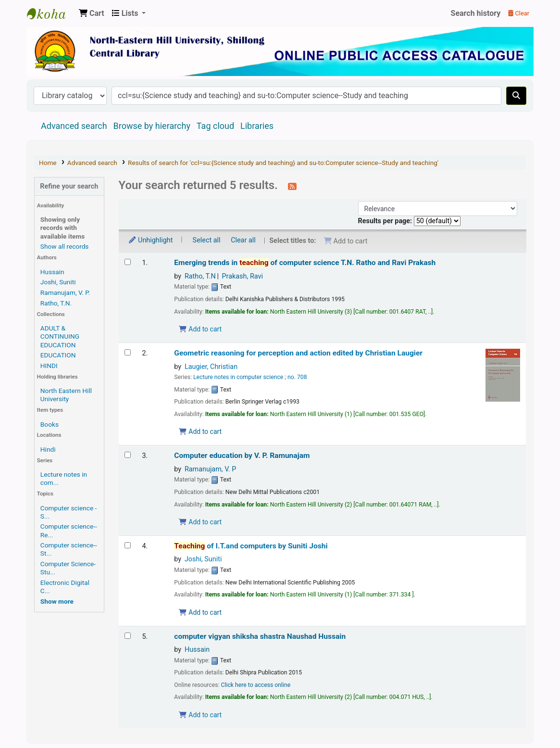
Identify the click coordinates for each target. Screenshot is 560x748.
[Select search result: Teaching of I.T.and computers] (128, 545)
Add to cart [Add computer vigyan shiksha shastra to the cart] (200, 715)
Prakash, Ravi (243, 276)
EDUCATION (58, 355)
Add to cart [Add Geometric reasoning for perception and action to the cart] (200, 431)
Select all (207, 240)
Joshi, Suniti (58, 282)
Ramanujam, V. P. (65, 292)
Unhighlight (150, 240)
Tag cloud (215, 126)
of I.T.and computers (251, 546)
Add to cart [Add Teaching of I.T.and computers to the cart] (200, 612)
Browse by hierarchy (152, 126)
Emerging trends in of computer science (305, 263)
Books (50, 424)
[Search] (516, 96)
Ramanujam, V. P (210, 469)
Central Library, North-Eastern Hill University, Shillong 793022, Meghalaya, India (51, 13)
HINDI (49, 366)
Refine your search (69, 186)
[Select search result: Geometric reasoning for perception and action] (128, 352)
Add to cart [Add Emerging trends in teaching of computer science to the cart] (200, 329)
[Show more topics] (57, 601)
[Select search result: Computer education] (128, 455)
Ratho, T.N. (56, 303)
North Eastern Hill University (66, 395)
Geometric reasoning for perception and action (298, 353)
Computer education (242, 456)
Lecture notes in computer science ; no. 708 (250, 377)
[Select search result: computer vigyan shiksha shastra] (128, 636)
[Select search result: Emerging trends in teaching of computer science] (128, 262)
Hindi (48, 449)
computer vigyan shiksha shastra (260, 636)
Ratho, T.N (200, 276)
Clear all (243, 240)
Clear (519, 13)
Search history (476, 13)
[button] (92, 13)
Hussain (52, 272)
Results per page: (386, 221)
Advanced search (74, 126)
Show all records (65, 246)
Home (48, 163)
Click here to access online (256, 685)
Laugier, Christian (211, 367)
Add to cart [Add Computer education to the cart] (200, 522)
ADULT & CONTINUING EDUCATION (60, 336)
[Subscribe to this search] (292, 186)
